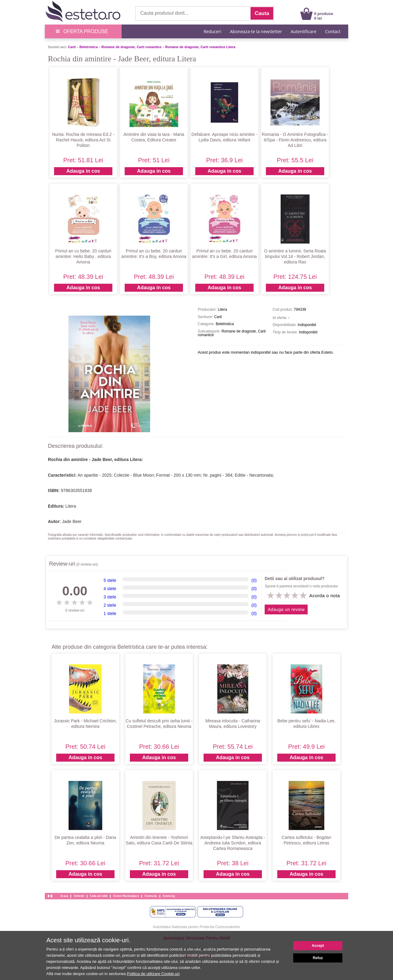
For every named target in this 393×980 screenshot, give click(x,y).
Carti (72, 47)
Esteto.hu (151, 896)
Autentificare (304, 31)
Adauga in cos (83, 171)
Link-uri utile (99, 896)
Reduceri (212, 31)
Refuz (318, 958)
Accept (318, 946)
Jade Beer (72, 521)
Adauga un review (286, 609)
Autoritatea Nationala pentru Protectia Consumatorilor (197, 927)
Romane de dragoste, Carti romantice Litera (200, 47)
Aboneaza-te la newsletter (256, 31)
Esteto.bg (169, 896)
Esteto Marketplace (126, 896)
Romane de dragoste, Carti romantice (131, 47)
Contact (333, 31)
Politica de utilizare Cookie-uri (153, 974)
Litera (71, 506)
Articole (79, 896)
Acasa (64, 896)
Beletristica (89, 47)
